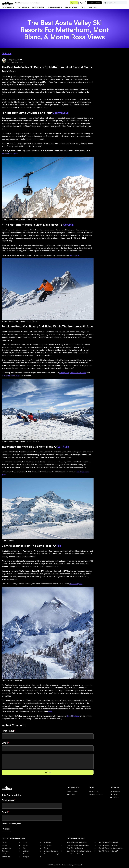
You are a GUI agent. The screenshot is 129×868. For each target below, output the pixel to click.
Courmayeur (60, 113)
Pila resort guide (76, 584)
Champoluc (64, 373)
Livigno (4, 845)
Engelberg (48, 845)
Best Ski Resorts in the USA (108, 851)
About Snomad (72, 792)
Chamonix (5, 851)
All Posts (7, 53)
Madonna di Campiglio (52, 854)
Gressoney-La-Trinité (78, 373)
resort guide (74, 255)
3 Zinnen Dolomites (51, 851)
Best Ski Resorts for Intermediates (79, 851)
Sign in (82, 3)
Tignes (25, 842)
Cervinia (68, 225)
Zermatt (26, 854)
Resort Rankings (73, 716)
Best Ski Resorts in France (108, 845)
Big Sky (47, 848)
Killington (26, 857)
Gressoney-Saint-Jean (10, 375)
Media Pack (71, 794)
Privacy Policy (94, 792)
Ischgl (4, 854)
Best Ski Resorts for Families (77, 842)
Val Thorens (6, 857)
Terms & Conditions (96, 794)
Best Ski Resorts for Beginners (78, 845)
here (50, 711)
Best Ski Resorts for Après (76, 854)
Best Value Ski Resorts (75, 848)
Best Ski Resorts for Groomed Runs (111, 848)
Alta (24, 848)
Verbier (4, 842)
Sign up (74, 3)
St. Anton (47, 842)
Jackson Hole (6, 848)
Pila (59, 546)
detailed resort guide (10, 153)
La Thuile (63, 447)
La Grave (26, 851)
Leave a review (94, 3)
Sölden (25, 845)
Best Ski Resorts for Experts (109, 842)
